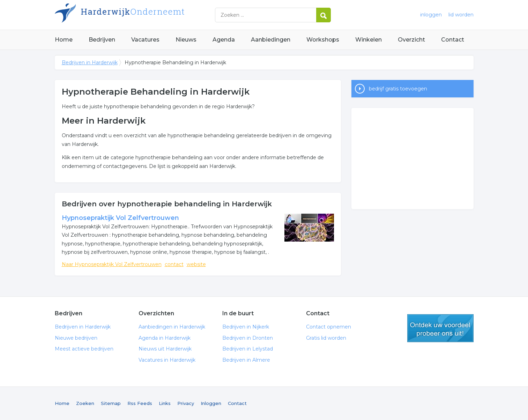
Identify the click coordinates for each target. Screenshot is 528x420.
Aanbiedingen (271, 40)
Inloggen (211, 403)
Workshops (323, 40)
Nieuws (186, 40)
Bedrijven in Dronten (248, 338)
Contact (453, 40)
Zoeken (85, 403)
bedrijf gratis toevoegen (398, 89)
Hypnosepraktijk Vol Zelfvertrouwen (120, 218)
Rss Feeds (140, 403)
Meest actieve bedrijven (84, 349)
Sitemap (111, 403)
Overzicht (411, 40)
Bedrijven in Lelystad (248, 349)
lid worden (461, 15)
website (196, 264)
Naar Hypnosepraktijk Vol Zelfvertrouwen (112, 264)
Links (165, 403)
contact (174, 264)
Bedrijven (102, 40)
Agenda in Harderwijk (165, 338)
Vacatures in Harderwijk (167, 360)
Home (64, 40)
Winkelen (369, 40)
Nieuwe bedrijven (76, 338)
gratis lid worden (440, 328)
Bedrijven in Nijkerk (246, 327)
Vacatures (145, 40)
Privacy (186, 403)
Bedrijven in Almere (246, 360)
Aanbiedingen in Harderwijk (172, 327)
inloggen (431, 15)
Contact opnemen (329, 327)
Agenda (224, 40)
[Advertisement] (412, 159)
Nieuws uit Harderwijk (165, 349)
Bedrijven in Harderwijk (142, 15)
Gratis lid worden (326, 338)
